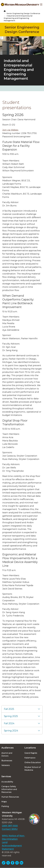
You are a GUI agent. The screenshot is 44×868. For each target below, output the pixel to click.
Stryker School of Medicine (33, 769)
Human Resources (10, 797)
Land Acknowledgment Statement (12, 846)
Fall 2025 (9, 709)
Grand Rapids (31, 753)
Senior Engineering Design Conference (23, 13)
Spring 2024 (11, 731)
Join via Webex (10, 130)
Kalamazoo (30, 758)
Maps (4, 802)
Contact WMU (10, 829)
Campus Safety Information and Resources (9, 789)
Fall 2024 (9, 723)
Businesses (7, 761)
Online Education (33, 762)
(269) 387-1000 (10, 826)
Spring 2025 (11, 716)
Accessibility (7, 782)
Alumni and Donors (7, 754)
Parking (5, 806)
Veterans (6, 765)
